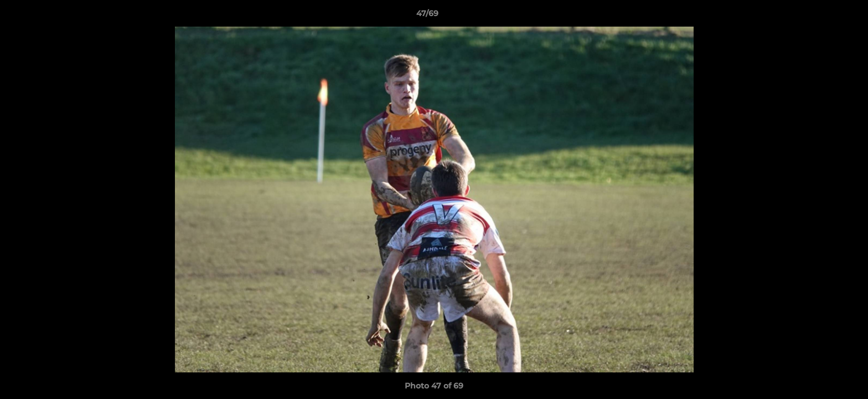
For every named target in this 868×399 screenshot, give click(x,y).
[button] (821, 16)
